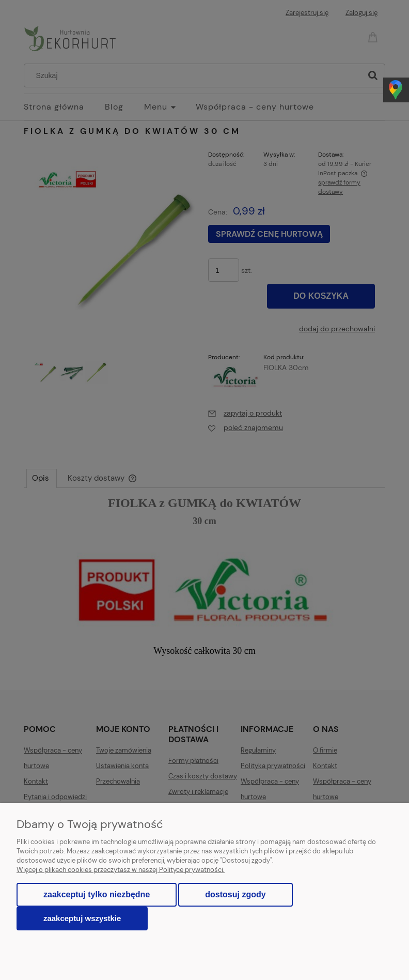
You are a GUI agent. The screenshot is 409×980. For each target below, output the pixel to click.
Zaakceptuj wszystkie (82, 918)
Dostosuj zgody (235, 894)
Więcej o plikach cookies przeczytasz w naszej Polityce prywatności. (121, 870)
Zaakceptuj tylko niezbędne (97, 894)
